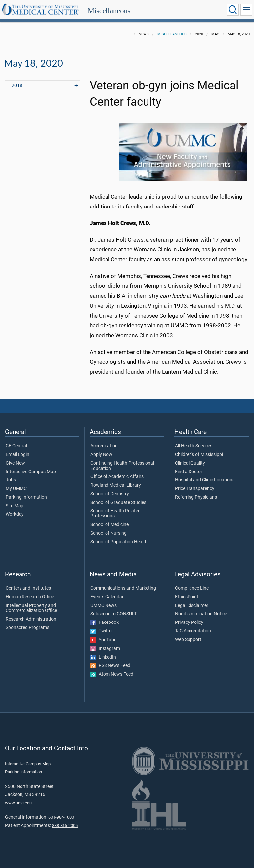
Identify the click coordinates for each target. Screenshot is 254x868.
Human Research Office (30, 597)
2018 (17, 85)
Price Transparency (195, 489)
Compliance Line (192, 588)
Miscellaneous (109, 11)
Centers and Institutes (28, 588)
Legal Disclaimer (192, 606)
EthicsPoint (187, 597)
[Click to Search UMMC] (233, 10)
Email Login (18, 455)
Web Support (188, 640)
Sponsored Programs (27, 628)
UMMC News (104, 606)
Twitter (102, 631)
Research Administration (31, 619)
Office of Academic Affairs (117, 477)
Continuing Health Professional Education (122, 466)
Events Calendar (107, 597)
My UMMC (16, 489)
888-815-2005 (65, 826)
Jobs (11, 480)
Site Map (15, 506)
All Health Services (194, 446)
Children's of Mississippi (199, 455)
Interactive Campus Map (31, 472)
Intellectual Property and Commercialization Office (31, 608)
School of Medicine (109, 525)
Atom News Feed (112, 674)
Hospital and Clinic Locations (205, 480)
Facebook (105, 623)
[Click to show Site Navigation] (246, 10)
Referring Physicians (196, 497)
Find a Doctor (189, 472)
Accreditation (104, 446)
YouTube (103, 640)
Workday (15, 514)
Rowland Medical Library (116, 485)
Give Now (15, 463)
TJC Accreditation (193, 631)
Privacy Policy (189, 623)
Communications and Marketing (123, 588)
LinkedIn (103, 657)
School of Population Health (119, 542)
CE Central (16, 446)
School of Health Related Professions (115, 514)
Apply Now (101, 455)
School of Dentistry (110, 494)
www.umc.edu (18, 803)
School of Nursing (108, 533)
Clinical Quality (190, 463)
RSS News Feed (110, 666)
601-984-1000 (61, 817)
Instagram (105, 649)
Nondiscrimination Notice (201, 614)
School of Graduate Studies (118, 503)
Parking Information (26, 497)
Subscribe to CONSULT (113, 614)
